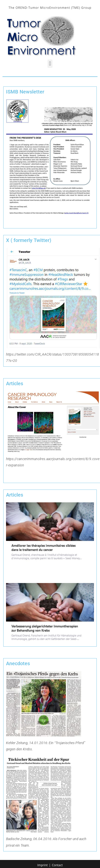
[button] (50, 64)
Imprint (42, 865)
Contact (57, 865)
